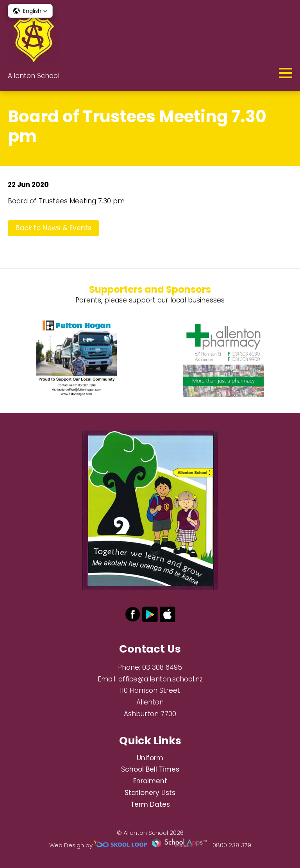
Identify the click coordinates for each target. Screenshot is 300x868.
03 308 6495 (162, 667)
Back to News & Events (54, 228)
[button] (30, 11)
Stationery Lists (150, 793)
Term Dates (150, 804)
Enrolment (150, 781)
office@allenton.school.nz (161, 679)
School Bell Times (150, 769)
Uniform (150, 758)
